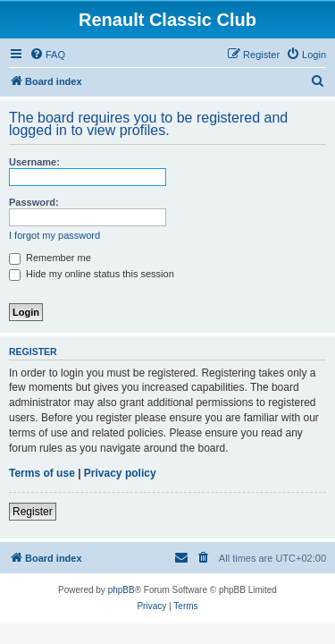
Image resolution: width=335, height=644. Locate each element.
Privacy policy (120, 473)
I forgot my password (54, 235)
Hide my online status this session (92, 274)
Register (33, 512)
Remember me (50, 258)
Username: (34, 162)
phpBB (121, 590)
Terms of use (42, 473)
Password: (34, 202)
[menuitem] (47, 55)
